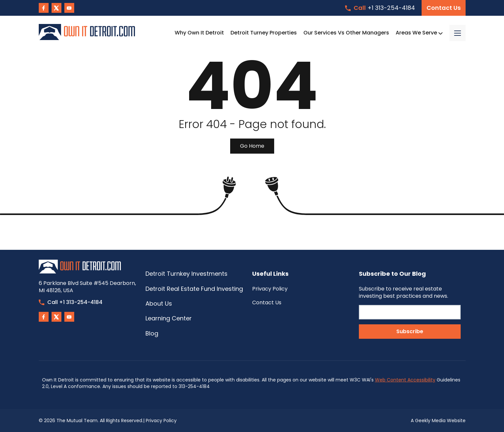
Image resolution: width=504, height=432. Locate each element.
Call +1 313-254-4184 (71, 302)
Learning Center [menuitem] (169, 318)
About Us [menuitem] (159, 303)
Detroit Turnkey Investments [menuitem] (186, 274)
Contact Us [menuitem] (267, 302)
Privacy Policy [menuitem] (270, 289)
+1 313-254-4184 (380, 8)
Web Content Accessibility (405, 380)
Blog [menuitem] (152, 333)
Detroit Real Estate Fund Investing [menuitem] (194, 289)
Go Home (252, 146)
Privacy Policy (161, 421)
